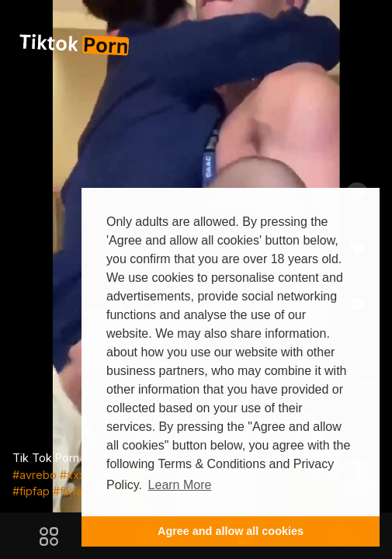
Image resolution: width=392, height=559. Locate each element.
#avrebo (35, 475)
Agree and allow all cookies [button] (231, 531)
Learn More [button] (180, 485)
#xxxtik (79, 475)
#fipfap (31, 491)
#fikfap (71, 491)
